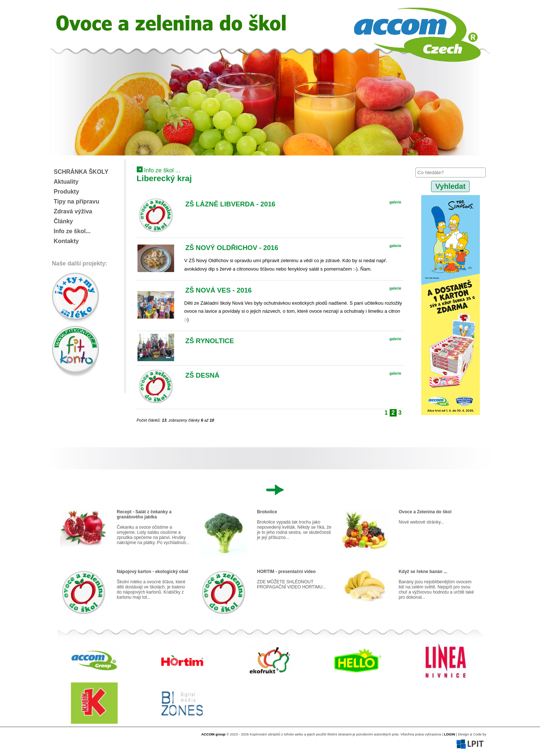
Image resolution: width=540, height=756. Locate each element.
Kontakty (66, 241)
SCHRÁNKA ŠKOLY (81, 172)
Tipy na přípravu (77, 201)
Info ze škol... (72, 231)
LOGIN (449, 734)
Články (63, 221)
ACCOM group (213, 734)
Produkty (67, 192)
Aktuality (66, 182)
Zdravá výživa (73, 211)
